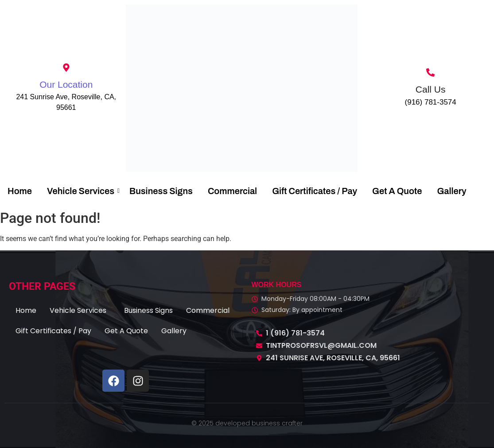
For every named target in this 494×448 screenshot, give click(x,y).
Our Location (66, 84)
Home (20, 191)
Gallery (451, 191)
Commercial (232, 191)
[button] (80, 311)
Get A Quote (397, 191)
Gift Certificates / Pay (315, 191)
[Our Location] (66, 68)
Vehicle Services (82, 191)
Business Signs (161, 191)
